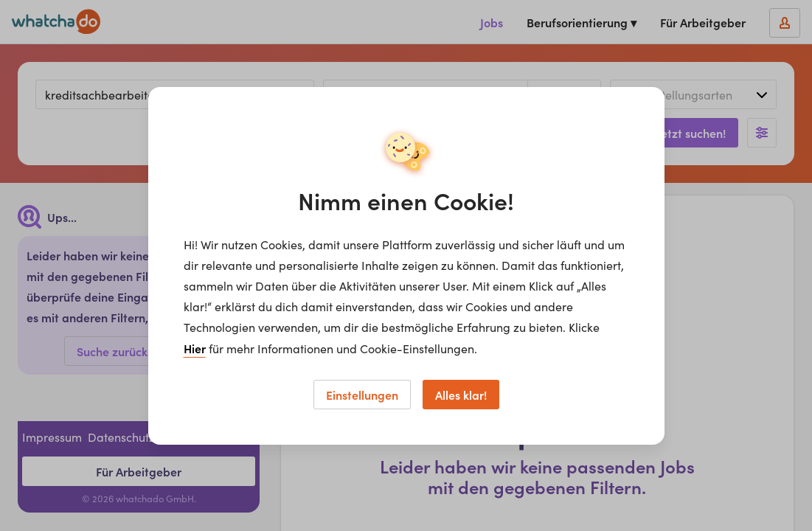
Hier (195, 348)
